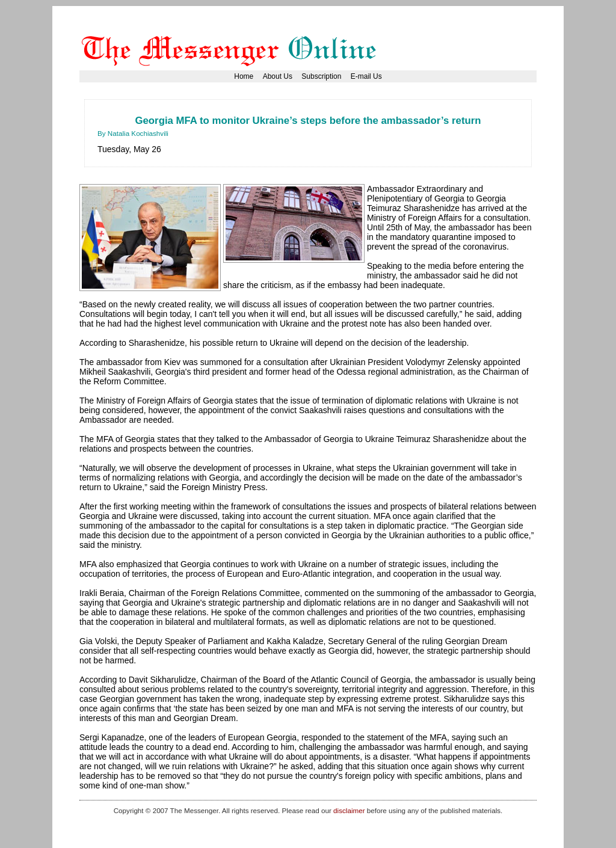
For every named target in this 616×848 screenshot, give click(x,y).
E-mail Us (366, 76)
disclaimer (349, 810)
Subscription (321, 76)
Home (244, 76)
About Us (278, 76)
